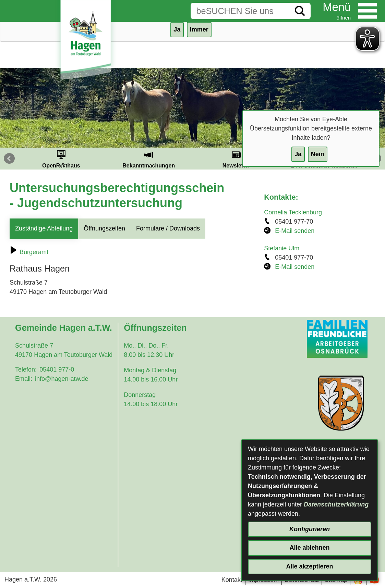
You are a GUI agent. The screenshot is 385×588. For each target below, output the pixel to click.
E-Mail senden (295, 231)
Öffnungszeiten (104, 228)
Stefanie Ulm (282, 248)
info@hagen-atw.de (62, 379)
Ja (298, 154)
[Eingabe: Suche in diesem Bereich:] (240, 11)
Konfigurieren (310, 529)
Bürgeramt (29, 252)
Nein (318, 154)
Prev (9, 159)
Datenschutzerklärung (336, 504)
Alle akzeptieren (309, 566)
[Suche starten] (300, 11)
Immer (199, 29)
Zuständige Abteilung (44, 228)
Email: (24, 379)
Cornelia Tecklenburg (293, 212)
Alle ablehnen (309, 548)
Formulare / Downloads (168, 228)
